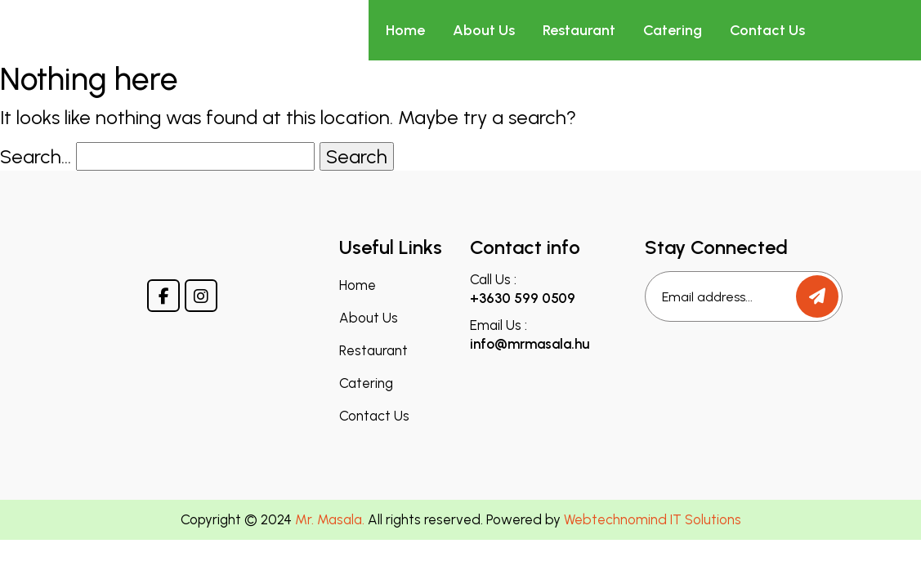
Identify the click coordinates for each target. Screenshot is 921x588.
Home (405, 30)
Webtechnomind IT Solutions (653, 519)
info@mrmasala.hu (530, 344)
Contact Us (767, 30)
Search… (36, 156)
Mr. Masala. (330, 519)
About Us (484, 30)
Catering (673, 30)
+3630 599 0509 (523, 298)
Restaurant (579, 30)
